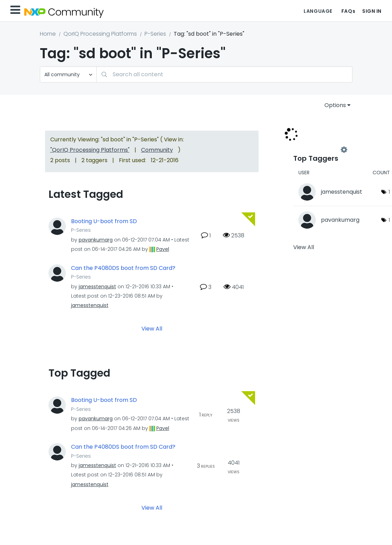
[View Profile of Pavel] (163, 249)
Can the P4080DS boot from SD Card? (123, 268)
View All (152, 329)
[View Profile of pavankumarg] (96, 240)
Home (48, 34)
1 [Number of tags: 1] (389, 192)
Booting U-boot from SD (104, 221)
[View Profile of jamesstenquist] (97, 287)
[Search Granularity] (68, 74)
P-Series (155, 34)
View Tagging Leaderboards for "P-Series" (319, 150)
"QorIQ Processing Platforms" (90, 150)
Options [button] (335, 105)
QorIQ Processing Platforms (100, 34)
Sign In (372, 11)
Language (318, 11)
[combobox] (224, 74)
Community (157, 150)
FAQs (348, 11)
